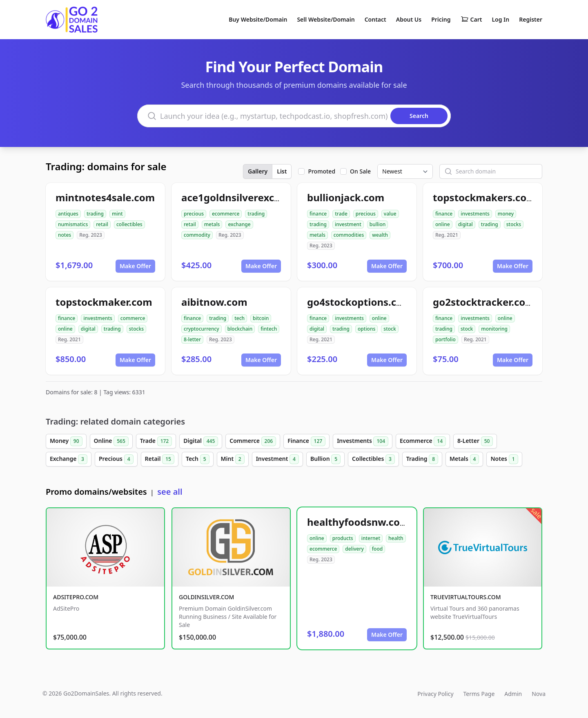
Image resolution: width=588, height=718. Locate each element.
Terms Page (479, 694)
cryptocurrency (202, 329)
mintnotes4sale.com (105, 197)
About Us (409, 19)
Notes (504, 459)
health (396, 538)
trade (341, 214)
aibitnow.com (214, 302)
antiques (68, 214)
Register (531, 19)
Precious (116, 459)
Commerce (253, 441)
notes (65, 235)
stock (390, 329)
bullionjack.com (346, 197)
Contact (375, 19)
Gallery (258, 171)
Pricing (441, 19)
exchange (239, 224)
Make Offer (135, 266)
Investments (363, 441)
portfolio (445, 339)
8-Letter (475, 441)
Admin (513, 694)
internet (371, 538)
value (390, 214)
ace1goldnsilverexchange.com (255, 197)
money (506, 214)
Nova (539, 694)
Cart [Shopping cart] (471, 20)
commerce (133, 318)
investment (348, 224)
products (343, 538)
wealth (380, 235)
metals (212, 224)
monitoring (494, 329)
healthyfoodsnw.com (358, 522)
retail (102, 224)
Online (111, 441)
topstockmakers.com (484, 197)
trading (95, 214)
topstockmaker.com (104, 302)
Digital (201, 441)
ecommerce (226, 214)
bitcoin (261, 318)
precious (194, 214)
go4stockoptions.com (360, 302)
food (377, 549)
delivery (354, 549)
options (366, 329)
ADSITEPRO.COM (76, 597)
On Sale (360, 171)
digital (465, 224)
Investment (277, 459)
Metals (464, 459)
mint (117, 214)
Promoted (322, 171)
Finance (306, 441)
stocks (514, 224)
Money (66, 441)
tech (239, 318)
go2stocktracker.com (484, 302)
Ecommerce (423, 441)
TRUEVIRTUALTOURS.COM (466, 597)
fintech (269, 329)
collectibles (129, 224)
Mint (233, 459)
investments (475, 214)
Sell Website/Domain (326, 19)
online (443, 224)
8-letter (192, 339)
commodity (197, 235)
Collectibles (373, 459)
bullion (378, 224)
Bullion (325, 459)
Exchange (69, 459)
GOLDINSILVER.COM (206, 597)
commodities (349, 235)
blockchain (240, 329)
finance (318, 214)
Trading (422, 459)
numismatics (73, 224)
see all (170, 492)
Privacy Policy (435, 694)
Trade (156, 441)
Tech (198, 459)
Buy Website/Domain (258, 19)
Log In (500, 19)
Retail (160, 459)
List (282, 171)
